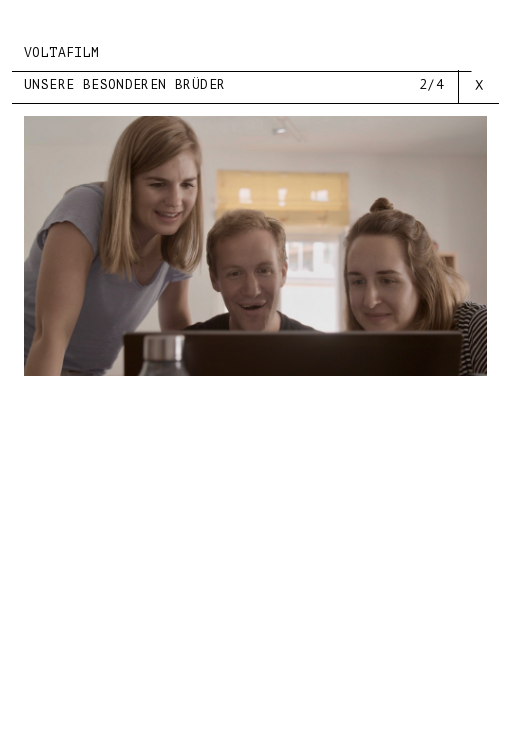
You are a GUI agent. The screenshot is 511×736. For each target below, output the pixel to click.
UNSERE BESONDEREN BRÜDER (124, 84)
